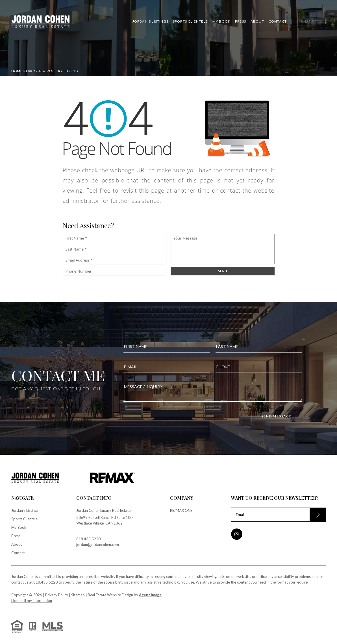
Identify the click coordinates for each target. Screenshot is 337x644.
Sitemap (78, 595)
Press (241, 21)
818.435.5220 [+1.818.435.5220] (88, 539)
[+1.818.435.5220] (309, 22)
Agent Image (150, 595)
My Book (221, 21)
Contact (278, 21)
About (257, 21)
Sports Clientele (190, 21)
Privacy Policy (57, 595)
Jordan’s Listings (150, 21)
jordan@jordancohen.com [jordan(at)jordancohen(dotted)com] (98, 545)
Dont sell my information (32, 601)
